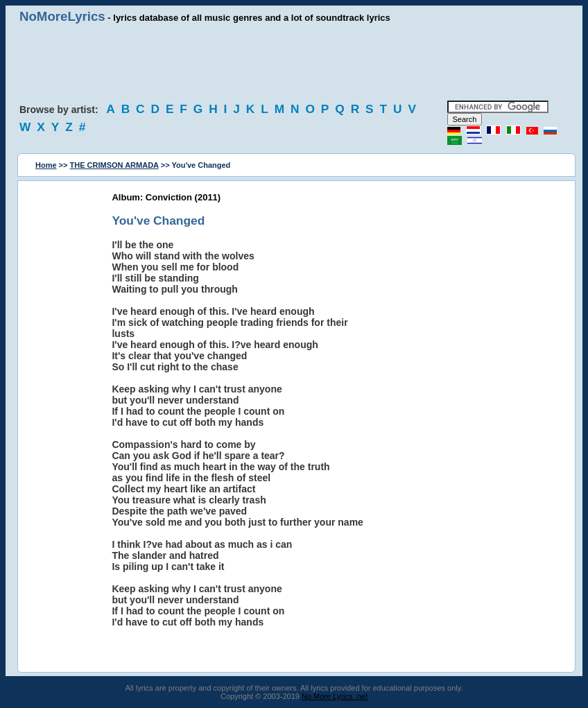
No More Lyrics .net (335, 696)
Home (46, 165)
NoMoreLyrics (62, 16)
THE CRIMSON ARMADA (114, 165)
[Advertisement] (294, 62)
